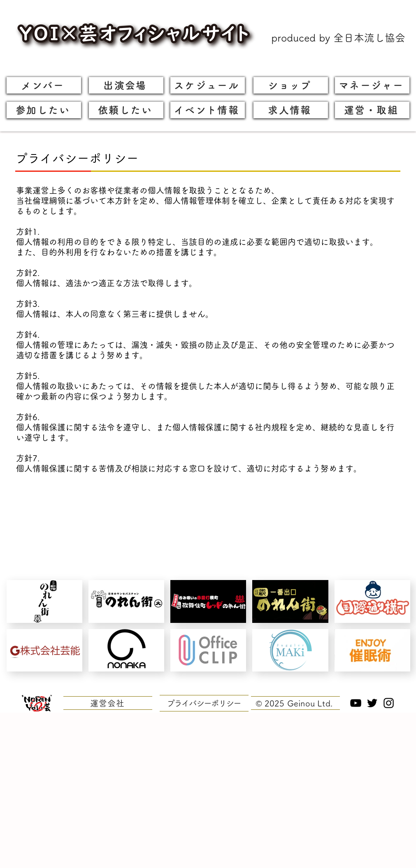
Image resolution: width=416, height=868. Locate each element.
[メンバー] (44, 85)
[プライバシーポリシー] (204, 703)
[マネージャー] (372, 85)
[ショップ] (291, 85)
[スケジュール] (208, 85)
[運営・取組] (372, 110)
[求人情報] (291, 110)
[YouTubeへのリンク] (356, 703)
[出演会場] (126, 85)
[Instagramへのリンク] (389, 703)
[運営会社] (108, 703)
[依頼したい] (126, 110)
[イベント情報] (208, 110)
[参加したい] (44, 110)
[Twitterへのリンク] (372, 703)
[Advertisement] (77, 790)
